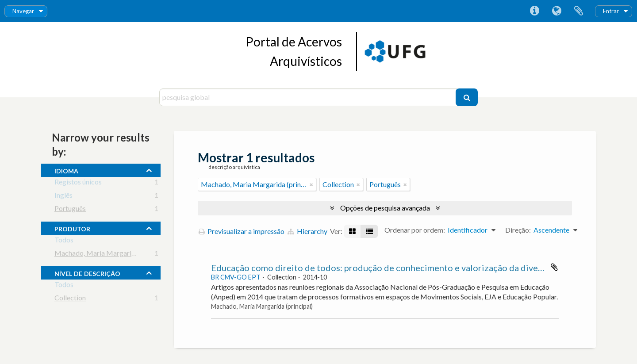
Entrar (611, 11)
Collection (70, 299)
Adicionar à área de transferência (554, 267)
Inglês (63, 197)
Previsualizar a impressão (242, 231)
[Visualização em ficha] (352, 231)
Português (70, 210)
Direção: (518, 230)
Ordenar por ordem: (415, 230)
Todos (64, 241)
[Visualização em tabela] (369, 231)
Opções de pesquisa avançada (385, 208)
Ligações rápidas (534, 11)
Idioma (556, 11)
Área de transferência (579, 11)
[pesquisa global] (309, 97)
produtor (72, 228)
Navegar (23, 11)
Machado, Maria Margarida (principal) (113, 255)
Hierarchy (307, 231)
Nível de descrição (87, 272)
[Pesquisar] (467, 97)
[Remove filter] (311, 184)
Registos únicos (78, 183)
